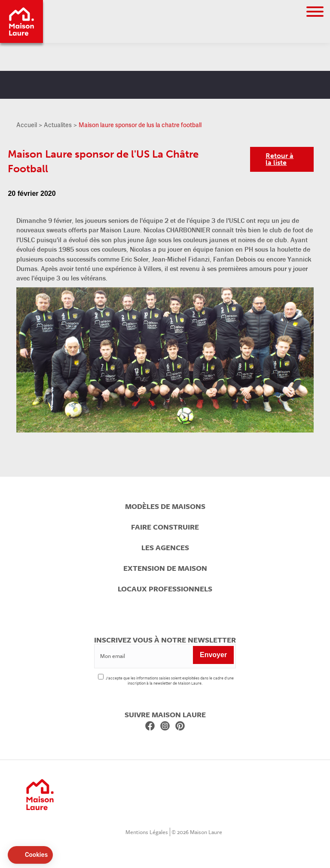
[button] (30, 855)
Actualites (58, 125)
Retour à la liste (280, 159)
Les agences (165, 548)
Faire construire (165, 527)
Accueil (27, 125)
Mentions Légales (147, 832)
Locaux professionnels (165, 589)
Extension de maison (165, 568)
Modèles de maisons (165, 506)
